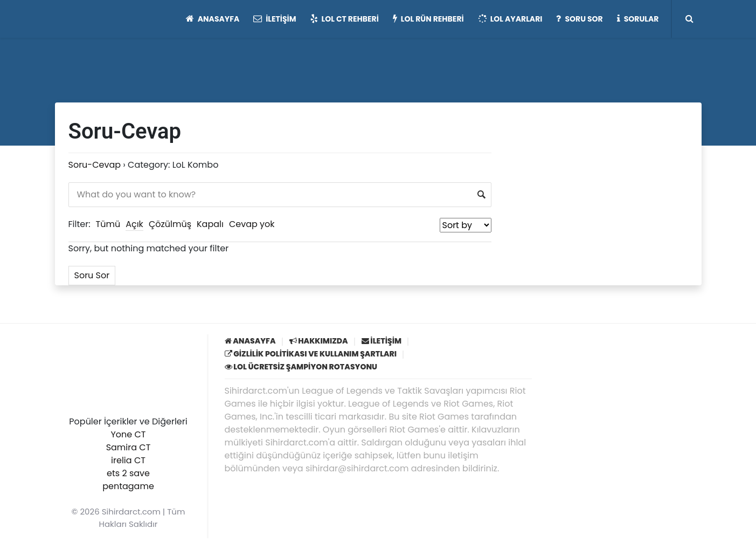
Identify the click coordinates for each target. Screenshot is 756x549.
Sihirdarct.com (131, 512)
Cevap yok (252, 224)
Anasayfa (250, 341)
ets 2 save (128, 473)
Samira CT (129, 447)
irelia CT (128, 460)
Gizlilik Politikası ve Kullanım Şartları (311, 354)
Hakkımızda (319, 341)
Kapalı (210, 224)
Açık (134, 224)
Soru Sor (92, 275)
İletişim (382, 341)
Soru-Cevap (95, 165)
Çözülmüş (170, 224)
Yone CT (128, 434)
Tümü (108, 224)
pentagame (128, 486)
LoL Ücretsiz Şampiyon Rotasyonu (301, 367)
